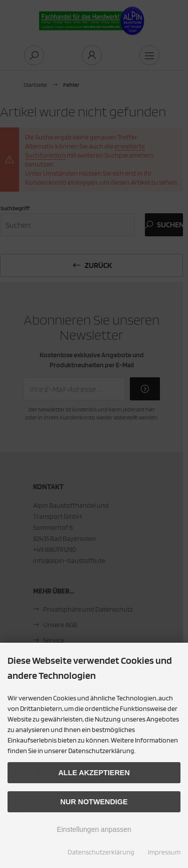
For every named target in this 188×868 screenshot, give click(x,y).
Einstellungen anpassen (94, 829)
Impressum (164, 852)
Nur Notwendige (94, 802)
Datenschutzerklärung (101, 852)
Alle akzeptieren (94, 773)
